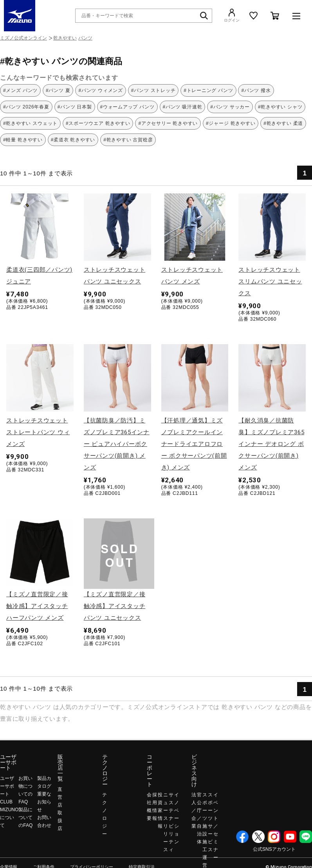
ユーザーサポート (8, 762)
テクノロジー (105, 771)
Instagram (274, 837)
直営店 (60, 797)
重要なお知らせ (44, 802)
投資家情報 (160, 810)
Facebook (242, 837)
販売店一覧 (60, 768)
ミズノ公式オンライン (23, 38)
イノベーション (177, 818)
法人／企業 (194, 810)
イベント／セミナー (216, 826)
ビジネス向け (194, 771)
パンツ (85, 38)
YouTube (290, 837)
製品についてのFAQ (25, 817)
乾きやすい (65, 38)
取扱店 (60, 821)
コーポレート (150, 771)
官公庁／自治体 (199, 818)
